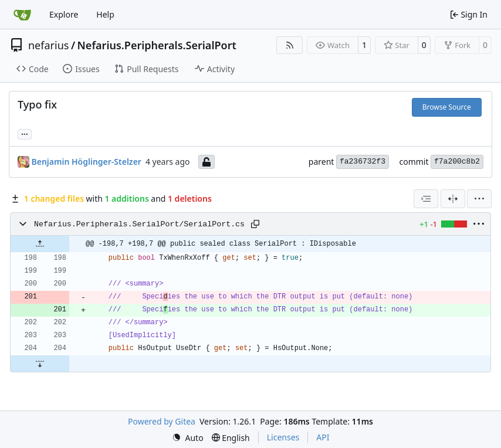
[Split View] (453, 199)
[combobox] (426, 199)
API (323, 437)
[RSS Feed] (290, 45)
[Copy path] (255, 224)
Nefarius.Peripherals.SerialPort (157, 45)
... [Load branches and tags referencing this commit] (25, 133)
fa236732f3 (363, 162)
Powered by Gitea (162, 421)
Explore (64, 14)
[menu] (479, 199)
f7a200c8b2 (457, 162)
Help (105, 14)
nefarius (48, 45)
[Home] (22, 15)
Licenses (283, 437)
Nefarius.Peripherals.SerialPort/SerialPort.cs (139, 224)
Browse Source (447, 107)
